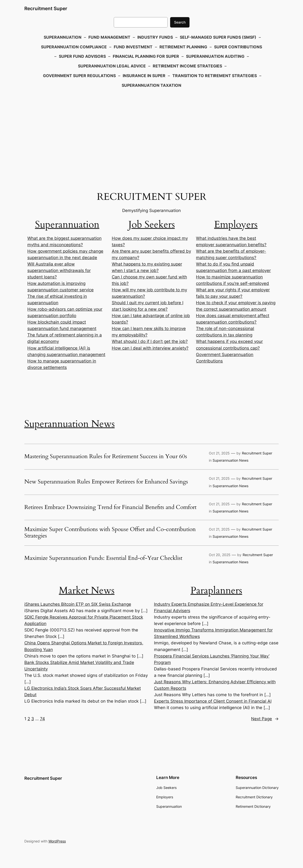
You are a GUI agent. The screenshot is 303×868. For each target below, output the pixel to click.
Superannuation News (70, 424)
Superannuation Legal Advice (112, 66)
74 (42, 719)
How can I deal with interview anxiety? (150, 348)
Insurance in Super (144, 76)
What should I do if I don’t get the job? (150, 341)
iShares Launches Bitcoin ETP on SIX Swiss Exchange (78, 604)
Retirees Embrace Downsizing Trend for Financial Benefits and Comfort (110, 508)
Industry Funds (155, 37)
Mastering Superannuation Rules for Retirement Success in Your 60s (106, 457)
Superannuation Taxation (151, 85)
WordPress (57, 841)
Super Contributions (238, 47)
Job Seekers (152, 224)
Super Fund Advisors (82, 56)
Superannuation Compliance (74, 47)
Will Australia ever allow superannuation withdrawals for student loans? (59, 270)
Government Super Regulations (79, 76)
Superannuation (63, 37)
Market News (87, 590)
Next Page (265, 719)
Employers (236, 224)
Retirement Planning (183, 47)
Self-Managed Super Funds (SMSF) (218, 37)
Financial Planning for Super (146, 56)
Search (180, 22)
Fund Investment (133, 47)
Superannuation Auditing (215, 56)
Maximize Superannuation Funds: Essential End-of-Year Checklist (103, 558)
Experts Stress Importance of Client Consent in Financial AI (213, 701)
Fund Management (109, 37)
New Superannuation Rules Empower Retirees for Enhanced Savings (106, 482)
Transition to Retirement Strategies (215, 76)
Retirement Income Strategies (187, 66)
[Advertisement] (151, 130)
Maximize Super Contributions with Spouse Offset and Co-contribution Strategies (110, 533)
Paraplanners (216, 590)
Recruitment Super (46, 9)
